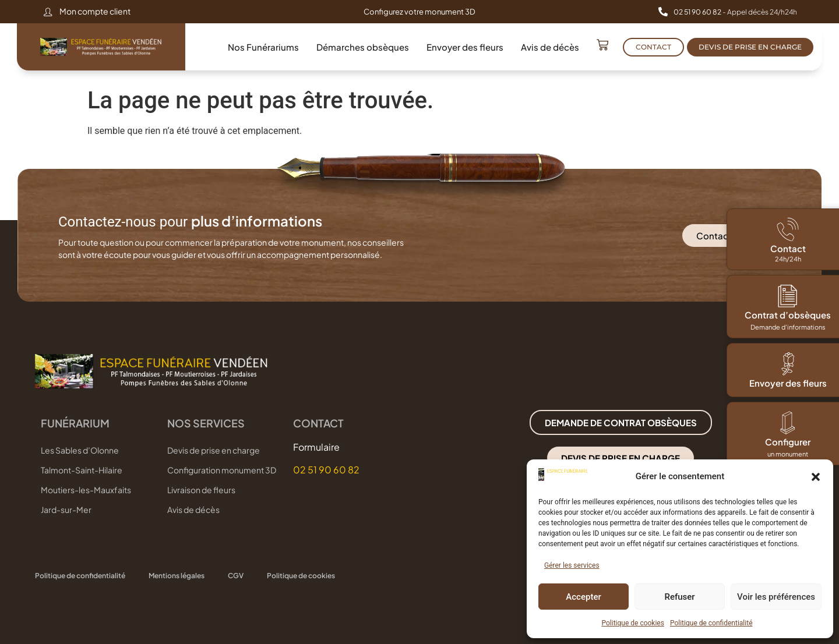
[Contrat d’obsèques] (788, 296)
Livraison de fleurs (201, 490)
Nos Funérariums (263, 47)
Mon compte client (95, 11)
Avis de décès (550, 47)
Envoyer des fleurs (465, 47)
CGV (236, 576)
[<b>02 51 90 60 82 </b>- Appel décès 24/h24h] (663, 12)
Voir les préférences (776, 597)
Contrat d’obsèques (788, 315)
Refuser (679, 597)
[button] (816, 477)
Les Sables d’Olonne (80, 450)
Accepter (583, 597)
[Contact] (788, 229)
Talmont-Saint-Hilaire (82, 470)
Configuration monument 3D (222, 470)
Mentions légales (177, 576)
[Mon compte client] (48, 12)
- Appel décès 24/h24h (735, 12)
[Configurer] (788, 423)
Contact (788, 248)
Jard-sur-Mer (66, 509)
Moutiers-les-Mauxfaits (86, 490)
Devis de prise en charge (214, 450)
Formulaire (316, 447)
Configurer (788, 442)
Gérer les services (572, 565)
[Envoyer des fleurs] (788, 364)
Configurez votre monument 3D (419, 12)
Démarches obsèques (363, 47)
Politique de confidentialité (711, 623)
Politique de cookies (633, 623)
